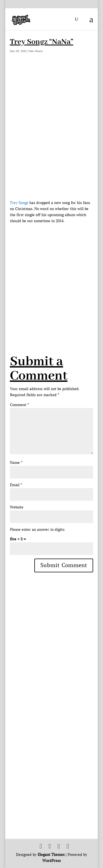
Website (17, 507)
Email (16, 485)
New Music (36, 51)
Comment (19, 405)
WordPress (51, 861)
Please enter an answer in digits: (37, 530)
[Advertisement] (51, 276)
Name (16, 463)
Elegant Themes (51, 855)
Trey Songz (19, 203)
